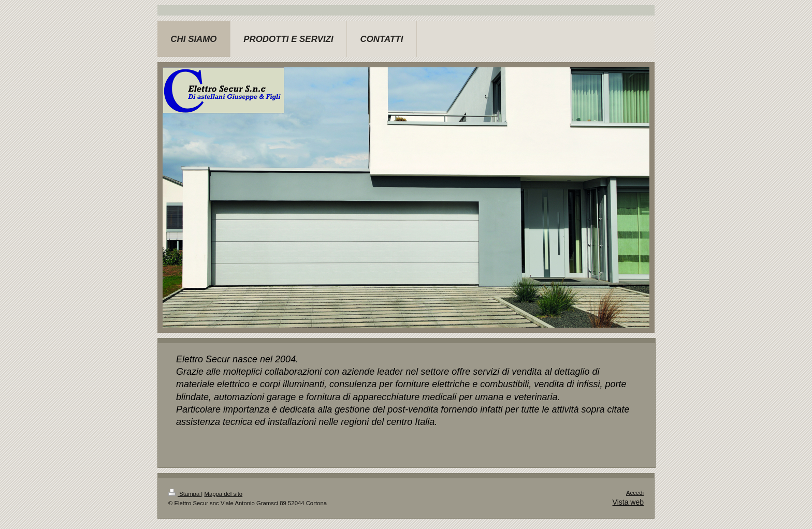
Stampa (185, 494)
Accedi (635, 493)
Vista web (628, 502)
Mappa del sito (223, 494)
